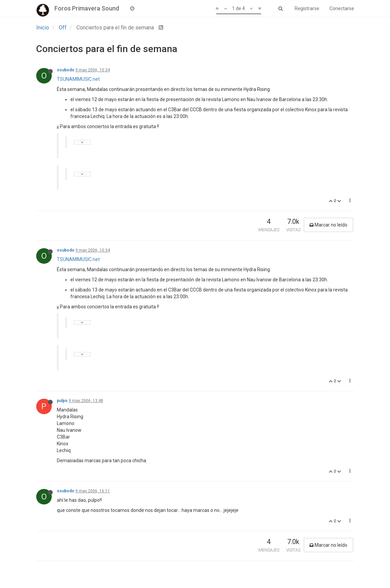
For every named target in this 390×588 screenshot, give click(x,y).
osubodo (66, 70)
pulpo (62, 401)
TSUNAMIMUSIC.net (78, 79)
